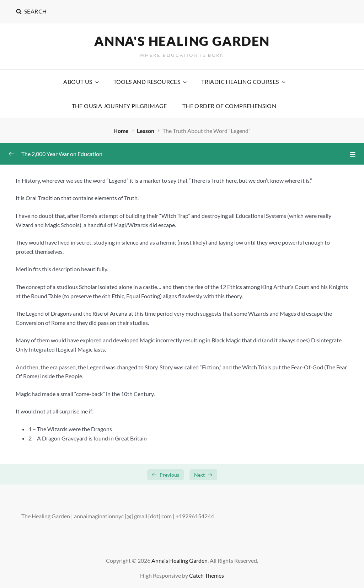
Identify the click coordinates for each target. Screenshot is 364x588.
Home (122, 131)
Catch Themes (207, 575)
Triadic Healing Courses (244, 82)
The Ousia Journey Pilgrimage (119, 106)
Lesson (146, 131)
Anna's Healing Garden (182, 41)
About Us (81, 82)
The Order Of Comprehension (229, 106)
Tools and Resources (151, 82)
